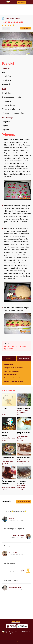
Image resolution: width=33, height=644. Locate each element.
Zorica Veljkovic (18, 536)
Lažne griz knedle (24, 405)
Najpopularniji (24, 358)
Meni (17, 642)
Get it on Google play (23, 626)
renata (21, 570)
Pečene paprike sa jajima (13, 378)
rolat (16, 346)
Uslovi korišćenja (25, 631)
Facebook (5, 637)
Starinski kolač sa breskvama (24, 429)
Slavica (12, 518)
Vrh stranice (16, 622)
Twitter (11, 637)
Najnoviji (9, 358)
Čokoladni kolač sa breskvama (9, 478)
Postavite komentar (24, 502)
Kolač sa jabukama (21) (24, 454)
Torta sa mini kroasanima (24, 478)
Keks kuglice (9, 364)
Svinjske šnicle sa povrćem (14, 368)
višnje (24, 346)
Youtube (16, 637)
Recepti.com (3, 632)
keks (8, 346)
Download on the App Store (11, 626)
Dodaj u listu (26, 28)
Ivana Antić (13, 553)
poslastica (10, 349)
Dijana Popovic (15, 18)
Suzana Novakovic (16, 587)
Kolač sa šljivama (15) (9, 454)
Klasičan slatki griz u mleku (14, 381)
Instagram (22, 637)
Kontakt (14, 633)
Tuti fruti (9, 405)
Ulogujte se (22, 2)
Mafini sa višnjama (11, 374)
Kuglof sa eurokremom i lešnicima (9, 429)
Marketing (8, 633)
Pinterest (28, 637)
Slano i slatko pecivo (11, 371)
